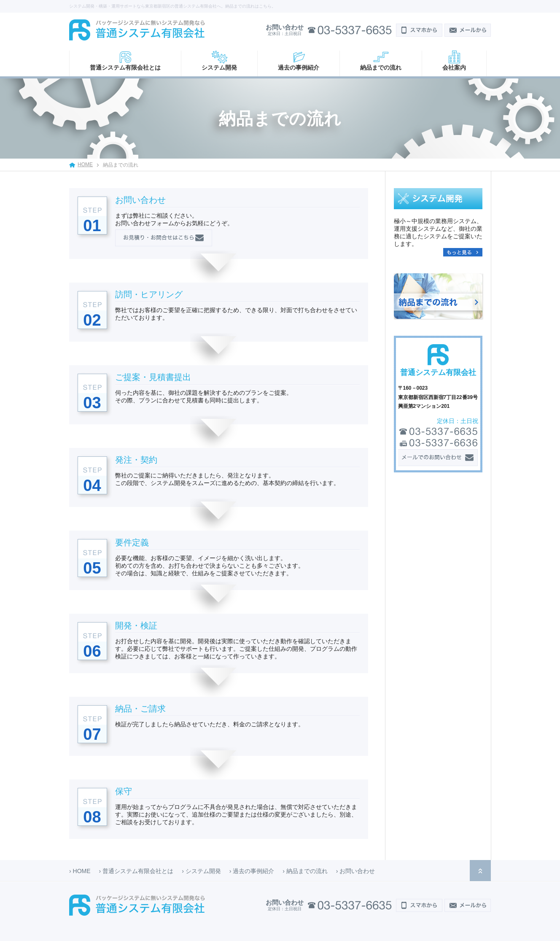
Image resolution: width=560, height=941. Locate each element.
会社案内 (454, 67)
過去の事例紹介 (299, 67)
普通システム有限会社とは (125, 67)
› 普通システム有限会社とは (136, 871)
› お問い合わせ (356, 871)
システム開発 (219, 67)
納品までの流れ (381, 67)
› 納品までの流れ (305, 871)
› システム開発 (201, 871)
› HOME (80, 871)
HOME (85, 164)
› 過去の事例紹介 (252, 871)
